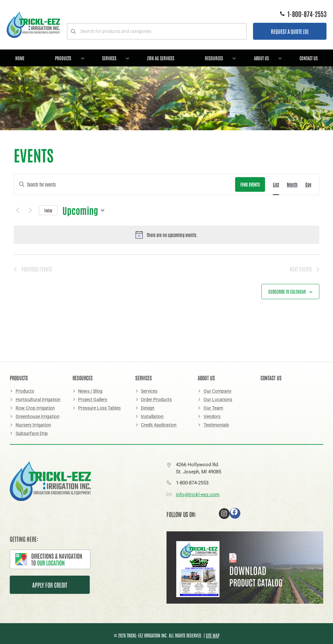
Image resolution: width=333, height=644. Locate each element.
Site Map (213, 635)
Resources (218, 57)
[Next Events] (30, 210)
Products (67, 57)
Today (48, 210)
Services (114, 57)
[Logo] (33, 25)
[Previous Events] (18, 210)
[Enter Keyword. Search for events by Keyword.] (125, 184)
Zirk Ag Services (161, 58)
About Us (266, 57)
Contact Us (309, 58)
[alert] (166, 235)
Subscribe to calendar (287, 291)
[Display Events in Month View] (292, 184)
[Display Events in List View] (276, 184)
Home (20, 58)
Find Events (250, 184)
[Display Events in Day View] (308, 184)
